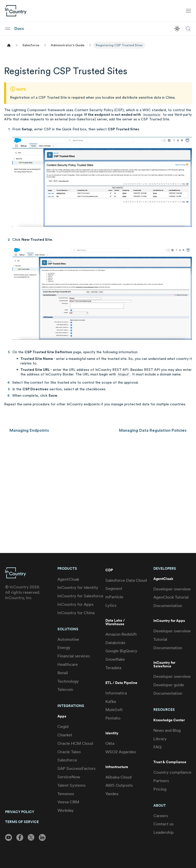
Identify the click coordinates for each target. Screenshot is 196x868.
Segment (114, 589)
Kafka (111, 701)
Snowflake (115, 659)
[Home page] (9, 45)
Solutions (68, 629)
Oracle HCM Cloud (75, 743)
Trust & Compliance (170, 762)
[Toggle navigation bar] (188, 11)
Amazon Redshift (121, 634)
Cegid (63, 727)
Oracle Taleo (69, 752)
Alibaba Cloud (118, 777)
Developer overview (172, 589)
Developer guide (169, 685)
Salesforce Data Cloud (126, 580)
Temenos (66, 794)
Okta (110, 743)
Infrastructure (117, 767)
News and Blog (167, 730)
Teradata (113, 668)
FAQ (157, 747)
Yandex (112, 794)
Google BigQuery (121, 651)
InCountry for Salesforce (80, 596)
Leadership (164, 832)
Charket (65, 735)
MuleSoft (114, 710)
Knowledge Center (169, 720)
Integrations (71, 706)
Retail (63, 673)
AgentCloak (68, 579)
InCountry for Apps (75, 604)
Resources (164, 710)
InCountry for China (76, 613)
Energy (64, 648)
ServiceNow (69, 777)
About (160, 805)
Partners (161, 781)
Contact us (163, 824)
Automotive (68, 639)
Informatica (116, 693)
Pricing (160, 789)
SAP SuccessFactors (76, 768)
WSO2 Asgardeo (121, 752)
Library (160, 739)
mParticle (114, 597)
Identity (112, 733)
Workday (66, 810)
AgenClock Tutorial (171, 597)
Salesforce (67, 760)
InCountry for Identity (78, 587)
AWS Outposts (119, 785)
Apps (62, 716)
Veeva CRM (68, 802)
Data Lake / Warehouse (115, 622)
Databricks (115, 643)
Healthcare (68, 664)
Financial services (74, 656)
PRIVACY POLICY (20, 812)
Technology (68, 681)
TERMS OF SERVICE (22, 822)
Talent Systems (71, 785)
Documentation (168, 606)
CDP (109, 570)
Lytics (111, 605)
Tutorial (160, 639)
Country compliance (172, 772)
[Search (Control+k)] (188, 29)
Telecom (65, 689)
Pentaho (113, 718)
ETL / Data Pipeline (121, 683)
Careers (161, 816)
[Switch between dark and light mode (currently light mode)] (177, 29)
